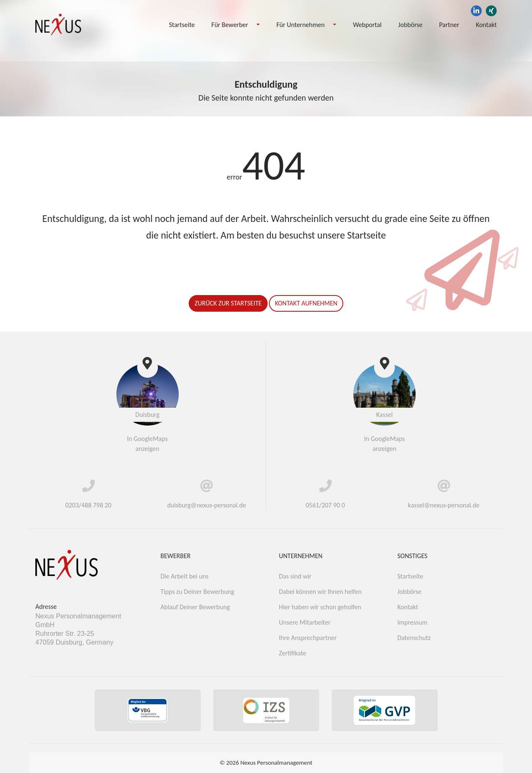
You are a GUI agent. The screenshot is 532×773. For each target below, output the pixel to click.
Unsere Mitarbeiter (305, 622)
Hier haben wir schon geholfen (320, 607)
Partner (449, 25)
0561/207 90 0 (325, 505)
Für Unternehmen (300, 25)
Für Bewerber (230, 25)
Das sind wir (295, 576)
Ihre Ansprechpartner (308, 638)
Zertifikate (293, 653)
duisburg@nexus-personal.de (207, 505)
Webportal (367, 25)
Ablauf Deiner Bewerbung (195, 607)
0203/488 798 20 (88, 505)
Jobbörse (410, 25)
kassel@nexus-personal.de (443, 505)
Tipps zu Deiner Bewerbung (197, 592)
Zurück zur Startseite (228, 303)
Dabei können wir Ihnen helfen (320, 592)
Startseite (182, 25)
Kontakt (486, 25)
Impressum (412, 622)
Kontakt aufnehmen (306, 303)
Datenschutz (414, 638)
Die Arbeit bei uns (185, 576)
